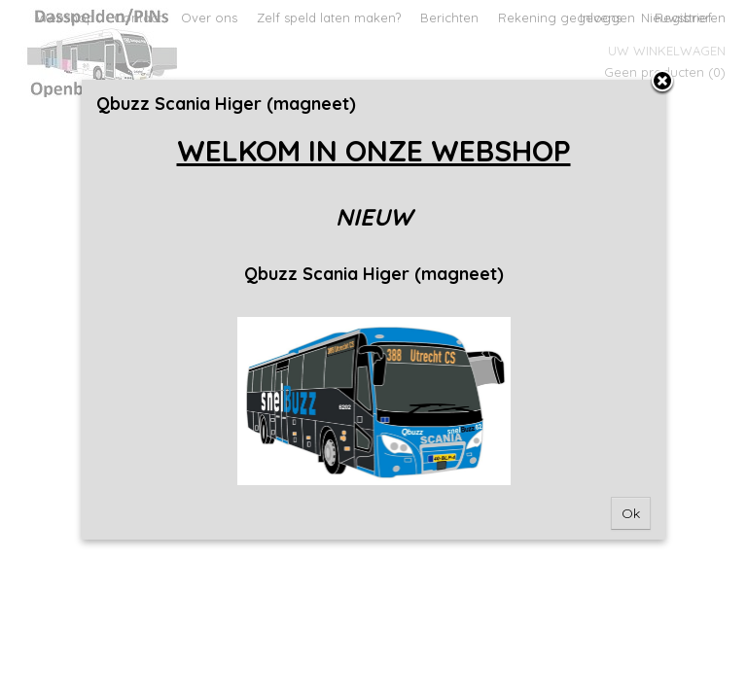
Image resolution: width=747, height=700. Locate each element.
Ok (631, 513)
